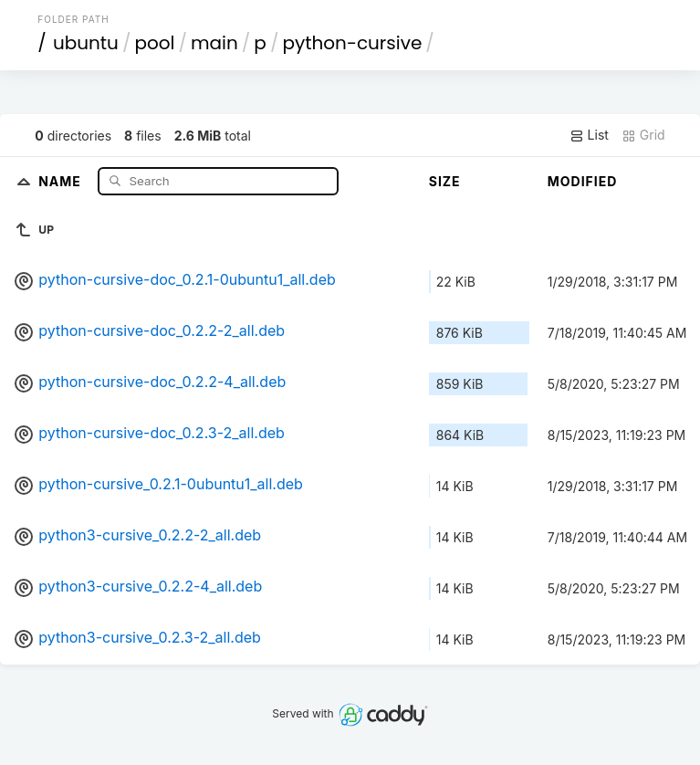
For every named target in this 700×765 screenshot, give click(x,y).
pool (154, 43)
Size (445, 181)
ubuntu (86, 43)
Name (62, 180)
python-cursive (352, 43)
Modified (583, 181)
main (214, 43)
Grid (643, 135)
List (589, 135)
